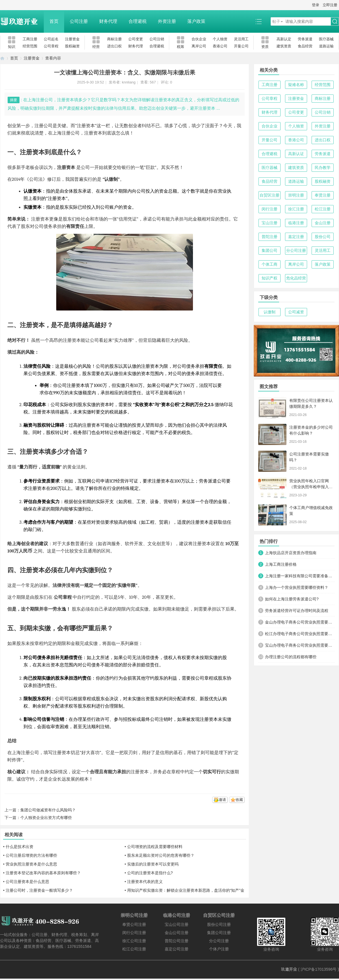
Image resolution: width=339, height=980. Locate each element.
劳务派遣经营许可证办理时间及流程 (297, 611)
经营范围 (30, 46)
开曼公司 (241, 46)
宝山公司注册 (177, 924)
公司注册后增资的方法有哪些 (31, 855)
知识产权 (270, 278)
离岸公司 (199, 46)
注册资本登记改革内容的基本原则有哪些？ (43, 873)
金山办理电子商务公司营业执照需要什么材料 (300, 622)
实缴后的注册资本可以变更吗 (153, 864)
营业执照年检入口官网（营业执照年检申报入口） (309, 487)
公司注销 (157, 39)
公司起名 (51, 39)
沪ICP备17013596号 (319, 969)
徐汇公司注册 (134, 941)
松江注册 (323, 209)
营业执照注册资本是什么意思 (31, 864)
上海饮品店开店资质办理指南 (291, 553)
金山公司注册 (177, 933)
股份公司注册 (219, 924)
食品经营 (305, 46)
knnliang (129, 82)
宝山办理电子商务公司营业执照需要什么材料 (300, 645)
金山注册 (323, 223)
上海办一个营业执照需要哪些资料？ (297, 587)
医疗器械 (326, 39)
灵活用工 (241, 39)
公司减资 (296, 312)
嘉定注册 (296, 237)
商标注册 (114, 39)
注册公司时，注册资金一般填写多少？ (39, 890)
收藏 (239, 800)
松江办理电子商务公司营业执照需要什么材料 (300, 634)
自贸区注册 (270, 195)
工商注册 (30, 39)
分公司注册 (296, 250)
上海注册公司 (66, 133)
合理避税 (138, 21)
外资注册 (167, 21)
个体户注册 (219, 949)
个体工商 (270, 264)
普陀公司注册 (177, 941)
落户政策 (196, 21)
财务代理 (108, 21)
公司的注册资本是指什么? (150, 873)
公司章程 (51, 46)
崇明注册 (296, 195)
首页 (54, 21)
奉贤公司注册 (134, 924)
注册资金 (72, 39)
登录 (316, 5)
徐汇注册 (296, 209)
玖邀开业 (289, 969)
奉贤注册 (323, 195)
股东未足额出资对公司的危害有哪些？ (161, 855)
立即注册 (330, 5)
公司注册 (79, 21)
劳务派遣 (305, 39)
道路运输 (326, 46)
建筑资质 (284, 46)
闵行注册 (270, 209)
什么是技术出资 (19, 847)
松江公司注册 (134, 949)
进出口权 (114, 46)
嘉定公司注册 (177, 949)
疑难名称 (296, 85)
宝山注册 (270, 223)
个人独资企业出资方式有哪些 (46, 818)
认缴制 (270, 312)
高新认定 (284, 39)
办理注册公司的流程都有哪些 (291, 657)
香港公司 (220, 46)
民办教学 (323, 168)
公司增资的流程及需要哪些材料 (155, 847)
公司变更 (136, 39)
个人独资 (220, 39)
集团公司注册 (219, 933)
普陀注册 (270, 237)
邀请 (222, 800)
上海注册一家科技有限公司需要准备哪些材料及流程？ (300, 576)
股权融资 (72, 46)
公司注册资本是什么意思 (27, 882)
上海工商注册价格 (281, 564)
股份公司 (323, 237)
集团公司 (270, 250)
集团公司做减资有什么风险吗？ (48, 810)
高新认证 (296, 154)
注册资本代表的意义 (145, 882)
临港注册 (296, 223)
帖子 (276, 21)
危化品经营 (296, 278)
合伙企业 (199, 39)
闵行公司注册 (134, 933)
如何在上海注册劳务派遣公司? (292, 599)
